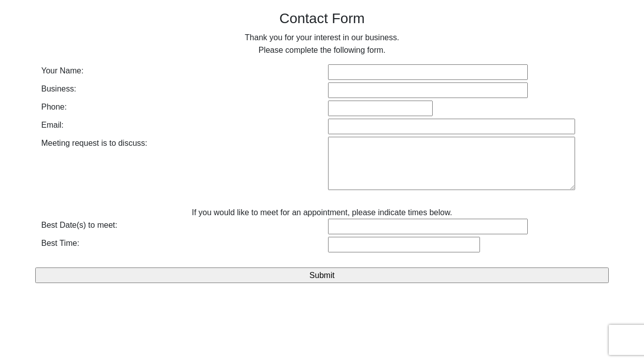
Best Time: (60, 243)
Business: (59, 89)
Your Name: (62, 71)
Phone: (54, 107)
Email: (52, 125)
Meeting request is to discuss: (94, 143)
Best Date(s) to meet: (79, 225)
